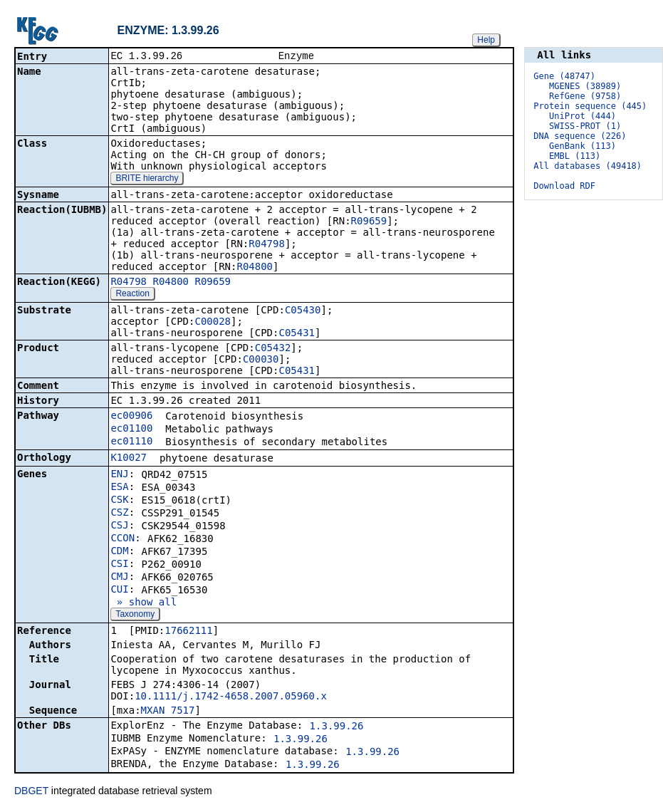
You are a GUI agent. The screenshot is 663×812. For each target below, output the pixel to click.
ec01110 (131, 442)
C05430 (303, 311)
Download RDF (564, 186)
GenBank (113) (583, 146)
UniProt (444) (583, 116)
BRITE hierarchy (147, 179)
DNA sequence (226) (580, 136)
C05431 (297, 334)
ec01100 (131, 430)
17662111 (188, 632)
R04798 (267, 245)
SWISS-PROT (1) (585, 126)
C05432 (273, 349)
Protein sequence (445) (590, 106)
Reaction (132, 295)
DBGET (31, 792)
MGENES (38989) (585, 86)
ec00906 (131, 417)
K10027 (129, 459)
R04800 (255, 268)
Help (486, 40)
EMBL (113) (575, 156)
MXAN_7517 (168, 712)
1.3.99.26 (337, 727)
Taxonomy (135, 615)
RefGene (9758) (585, 96)
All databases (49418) (588, 166)
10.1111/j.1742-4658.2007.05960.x (231, 697)
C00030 (261, 360)
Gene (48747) (564, 76)
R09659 (369, 222)
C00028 (213, 323)
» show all (143, 603)
